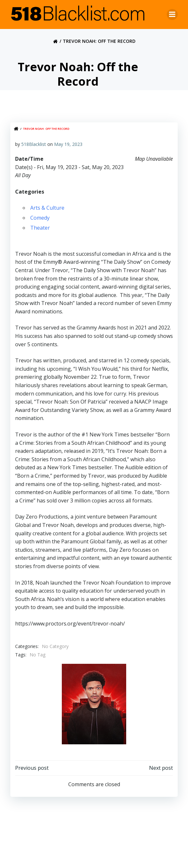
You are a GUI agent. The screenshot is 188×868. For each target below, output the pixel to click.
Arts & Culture (47, 208)
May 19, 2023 (68, 144)
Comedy (40, 218)
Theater (40, 228)
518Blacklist (34, 144)
